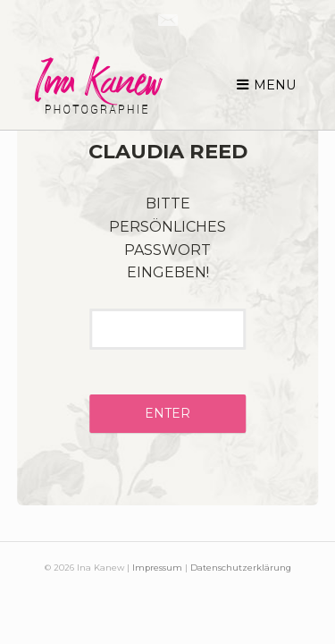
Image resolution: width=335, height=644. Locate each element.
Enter (167, 413)
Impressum (157, 568)
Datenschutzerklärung (241, 568)
